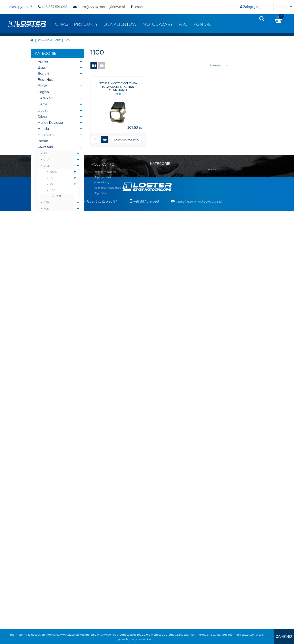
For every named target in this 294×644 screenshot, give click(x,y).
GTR (46, 202)
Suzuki (43, 319)
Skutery (44, 355)
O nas (62, 24)
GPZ (46, 166)
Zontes (43, 349)
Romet (43, 313)
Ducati (43, 110)
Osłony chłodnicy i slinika (53, 407)
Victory (43, 337)
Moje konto (102, 485)
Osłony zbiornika (51, 423)
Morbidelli (46, 300)
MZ (40, 306)
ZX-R (47, 276)
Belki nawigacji (50, 380)
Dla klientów (120, 24)
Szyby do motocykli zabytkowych (54, 438)
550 (52, 178)
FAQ (183, 24)
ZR (45, 251)
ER (45, 153)
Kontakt (203, 24)
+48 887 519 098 (53, 7)
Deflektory (46, 392)
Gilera (42, 116)
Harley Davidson (51, 123)
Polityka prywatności (44, 522)
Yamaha (44, 343)
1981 (58, 196)
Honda (43, 129)
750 (52, 184)
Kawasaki (45, 147)
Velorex (44, 331)
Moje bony (100, 513)
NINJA (48, 227)
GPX (46, 159)
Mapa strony (39, 490)
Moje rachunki (103, 497)
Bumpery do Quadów (55, 374)
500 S (53, 172)
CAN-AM (45, 98)
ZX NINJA (50, 270)
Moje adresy (101, 503)
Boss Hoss (46, 80)
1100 (52, 190)
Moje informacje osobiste (110, 508)
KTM (41, 288)
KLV (46, 221)
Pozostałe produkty (54, 466)
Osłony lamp (48, 417)
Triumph (45, 325)
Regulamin (38, 501)
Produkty (86, 24)
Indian (43, 141)
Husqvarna (47, 135)
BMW (42, 86)
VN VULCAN (52, 239)
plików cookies (106, 635)
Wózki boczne (49, 460)
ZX (45, 264)
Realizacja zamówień (44, 506)
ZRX (46, 257)
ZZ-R (47, 282)
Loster (137, 7)
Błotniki (44, 386)
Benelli (43, 74)
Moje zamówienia (105, 492)
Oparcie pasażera (52, 398)
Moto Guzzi (47, 294)
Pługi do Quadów (52, 368)
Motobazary (158, 24)
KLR (46, 215)
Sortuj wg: (216, 65)
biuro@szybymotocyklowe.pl (99, 7)
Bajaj (42, 67)
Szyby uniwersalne (53, 429)
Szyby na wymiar (51, 453)
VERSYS (49, 233)
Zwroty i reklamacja (43, 517)
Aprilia (43, 61)
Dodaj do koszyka (120, 139)
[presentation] (262, 19)
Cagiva (43, 92)
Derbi (42, 104)
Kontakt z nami (41, 496)
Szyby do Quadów (52, 447)
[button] (95, 139)
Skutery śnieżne (51, 362)
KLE (46, 208)
